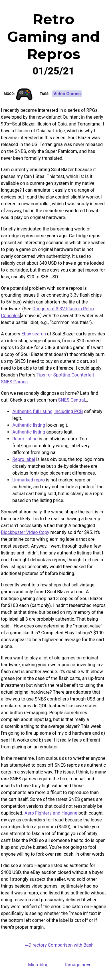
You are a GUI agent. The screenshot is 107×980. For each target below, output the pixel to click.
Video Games (67, 94)
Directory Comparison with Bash (61, 945)
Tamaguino (75, 965)
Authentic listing (29, 425)
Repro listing (25, 439)
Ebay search (34, 334)
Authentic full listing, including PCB (48, 411)
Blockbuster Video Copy (25, 532)
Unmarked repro (29, 480)
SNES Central (71, 400)
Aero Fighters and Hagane (51, 813)
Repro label (24, 459)
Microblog (38, 965)
